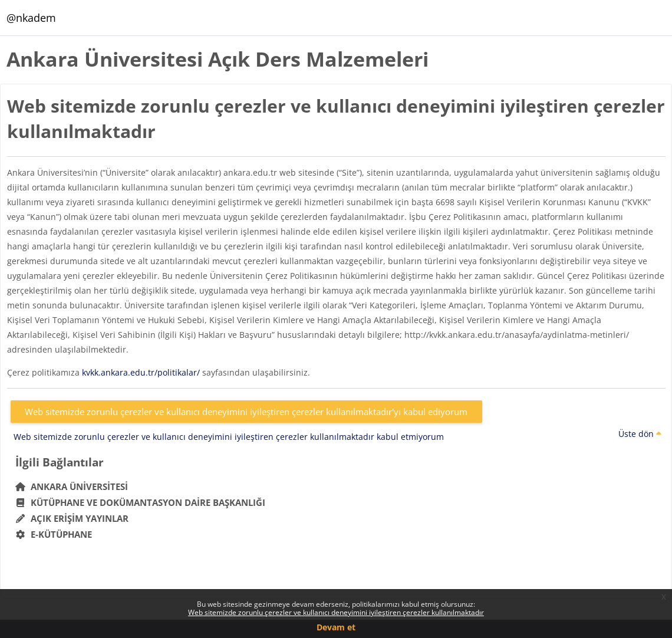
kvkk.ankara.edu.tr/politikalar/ (141, 372)
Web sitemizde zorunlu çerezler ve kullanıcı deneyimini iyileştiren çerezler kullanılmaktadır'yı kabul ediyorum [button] (246, 412)
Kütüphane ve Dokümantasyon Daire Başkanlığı (141, 502)
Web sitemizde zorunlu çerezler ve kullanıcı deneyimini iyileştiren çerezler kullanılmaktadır (336, 612)
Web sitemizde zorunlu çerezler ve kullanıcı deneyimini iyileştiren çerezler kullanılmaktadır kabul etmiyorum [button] (229, 437)
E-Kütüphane (54, 534)
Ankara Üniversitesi (72, 486)
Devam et (336, 627)
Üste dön (640, 434)
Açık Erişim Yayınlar (73, 518)
